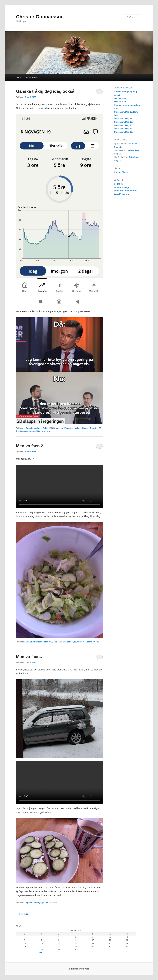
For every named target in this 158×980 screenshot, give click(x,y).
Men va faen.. (29, 657)
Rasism (86, 428)
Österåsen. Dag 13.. (124, 132)
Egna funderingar (34, 428)
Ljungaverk (79, 642)
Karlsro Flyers (121, 172)
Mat (51, 642)
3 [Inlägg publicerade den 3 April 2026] (93, 937)
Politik (46, 428)
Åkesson (59, 428)
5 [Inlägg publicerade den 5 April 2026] (127, 937)
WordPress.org (121, 194)
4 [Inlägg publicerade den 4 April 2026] (110, 937)
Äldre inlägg (23, 914)
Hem (19, 78)
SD (100, 428)
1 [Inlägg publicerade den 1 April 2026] (59, 937)
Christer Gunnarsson (40, 17)
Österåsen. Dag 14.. (124, 129)
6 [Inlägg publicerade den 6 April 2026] (25, 940)
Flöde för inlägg (122, 187)
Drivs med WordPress (79, 969)
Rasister (94, 428)
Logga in (118, 184)
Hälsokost (69, 642)
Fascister (69, 428)
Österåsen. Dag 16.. (124, 122)
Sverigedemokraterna (26, 431)
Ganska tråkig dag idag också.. (46, 91)
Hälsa (45, 642)
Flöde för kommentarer (125, 191)
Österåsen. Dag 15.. (124, 125)
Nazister (78, 428)
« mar (40, 953)
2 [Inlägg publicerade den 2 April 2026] (76, 937)
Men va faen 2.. (31, 446)
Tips (55, 642)
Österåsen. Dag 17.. (124, 119)
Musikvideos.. (32, 78)
